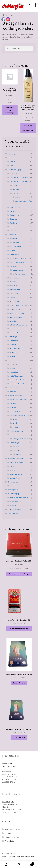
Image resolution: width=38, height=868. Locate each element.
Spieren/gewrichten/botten (20, 305)
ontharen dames (16, 435)
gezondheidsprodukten (18, 258)
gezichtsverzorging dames (19, 177)
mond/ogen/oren (14, 490)
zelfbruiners (17, 451)
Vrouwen (13, 329)
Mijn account (6, 865)
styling (13, 356)
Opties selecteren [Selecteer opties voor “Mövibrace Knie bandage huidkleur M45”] (19, 683)
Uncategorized (13, 513)
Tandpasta (14, 505)
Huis (9, 360)
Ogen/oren (14, 293)
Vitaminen (14, 321)
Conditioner (14, 341)
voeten (15, 427)
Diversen (13, 345)
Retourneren (9, 833)
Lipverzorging (15, 207)
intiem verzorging (16, 431)
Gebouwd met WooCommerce (24, 856)
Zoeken (19, 865)
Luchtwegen (14, 278)
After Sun (16, 447)
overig (18, 197)
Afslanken (14, 239)
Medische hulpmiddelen (16, 458)
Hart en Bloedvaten (17, 262)
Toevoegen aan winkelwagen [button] (10, 110)
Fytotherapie (15, 254)
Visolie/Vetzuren (16, 317)
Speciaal (13, 231)
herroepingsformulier (13, 837)
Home (6, 15)
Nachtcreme (14, 215)
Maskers (13, 211)
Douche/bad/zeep (16, 411)
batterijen (14, 364)
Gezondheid (12, 235)
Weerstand (14, 333)
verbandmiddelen (16, 474)
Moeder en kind (13, 482)
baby (12, 486)
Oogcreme (14, 219)
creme (15, 185)
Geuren (10, 158)
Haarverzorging (13, 337)
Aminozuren (14, 243)
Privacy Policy (10, 841)
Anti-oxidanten (15, 246)
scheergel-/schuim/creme (22, 439)
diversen (13, 368)
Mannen (13, 282)
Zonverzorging (15, 443)
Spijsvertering (15, 309)
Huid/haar (14, 266)
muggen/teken (18, 270)
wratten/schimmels (20, 274)
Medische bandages (17, 462)
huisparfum (14, 372)
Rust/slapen (14, 301)
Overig (12, 297)
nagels (15, 423)
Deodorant (14, 403)
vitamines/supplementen (19, 325)
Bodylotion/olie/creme (18, 400)
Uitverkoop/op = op (14, 509)
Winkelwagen (30, 863)
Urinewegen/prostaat (18, 313)
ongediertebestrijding (18, 380)
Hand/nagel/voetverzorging (20, 415)
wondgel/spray (15, 478)
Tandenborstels (16, 501)
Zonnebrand (17, 454)
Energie (13, 250)
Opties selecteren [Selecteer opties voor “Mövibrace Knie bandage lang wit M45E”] (19, 737)
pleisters (13, 470)
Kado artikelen (13, 388)
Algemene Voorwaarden (13, 829)
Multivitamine (15, 290)
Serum (12, 227)
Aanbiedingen (12, 154)
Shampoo (13, 352)
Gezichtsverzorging (14, 170)
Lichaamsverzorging (15, 396)
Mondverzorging (13, 494)
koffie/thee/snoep (16, 376)
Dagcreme (14, 173)
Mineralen (14, 286)
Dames (13, 162)
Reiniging (13, 223)
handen (15, 419)
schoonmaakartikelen (18, 384)
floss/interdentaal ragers (19, 498)
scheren (16, 193)
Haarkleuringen (16, 348)
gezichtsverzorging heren (19, 181)
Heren (12, 166)
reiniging (16, 189)
